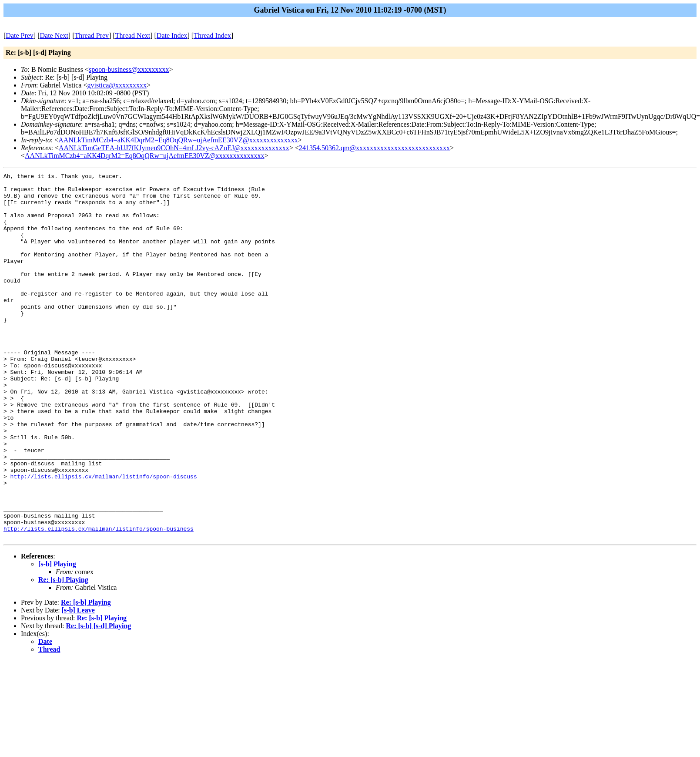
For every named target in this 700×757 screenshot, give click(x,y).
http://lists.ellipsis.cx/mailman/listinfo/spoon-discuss (104, 538)
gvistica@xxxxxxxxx (117, 85)
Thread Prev (92, 35)
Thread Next (133, 35)
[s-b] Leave (78, 683)
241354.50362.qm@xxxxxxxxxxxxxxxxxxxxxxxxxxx (374, 148)
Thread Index (212, 35)
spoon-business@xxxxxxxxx (129, 69)
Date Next (54, 35)
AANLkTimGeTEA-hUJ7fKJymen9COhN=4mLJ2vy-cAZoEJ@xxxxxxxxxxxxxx (174, 148)
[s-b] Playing (57, 637)
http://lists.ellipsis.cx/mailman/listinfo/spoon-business (99, 600)
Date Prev (20, 35)
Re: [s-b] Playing (63, 653)
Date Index (172, 35)
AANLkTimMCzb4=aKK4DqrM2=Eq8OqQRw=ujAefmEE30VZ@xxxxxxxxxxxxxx (178, 140)
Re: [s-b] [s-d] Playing (99, 699)
